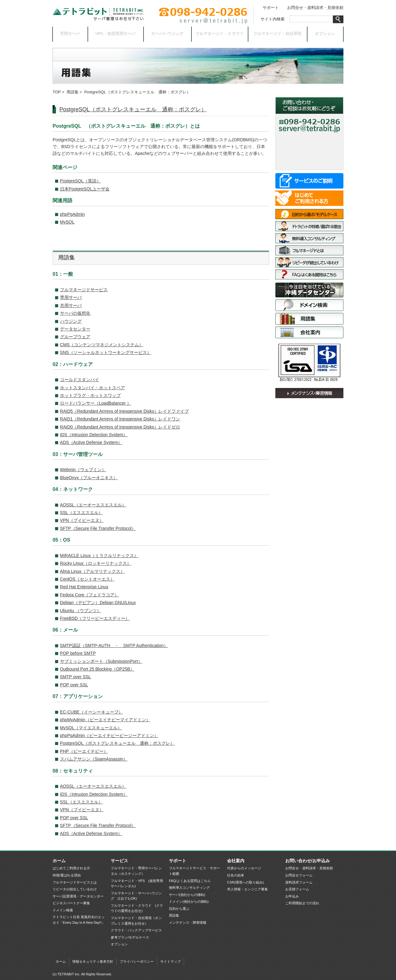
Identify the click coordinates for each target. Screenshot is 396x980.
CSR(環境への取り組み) (245, 882)
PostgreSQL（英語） (80, 181)
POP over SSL (74, 685)
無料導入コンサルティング (309, 238)
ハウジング (71, 321)
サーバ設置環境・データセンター (309, 290)
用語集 (73, 92)
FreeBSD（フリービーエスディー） (95, 618)
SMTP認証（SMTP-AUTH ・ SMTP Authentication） (114, 646)
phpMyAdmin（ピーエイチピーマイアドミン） (105, 720)
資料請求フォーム (299, 882)
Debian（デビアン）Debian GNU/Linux (98, 603)
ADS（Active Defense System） (91, 442)
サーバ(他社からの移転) (187, 895)
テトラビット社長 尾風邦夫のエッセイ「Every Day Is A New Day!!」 (79, 920)
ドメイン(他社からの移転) (189, 901)
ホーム (59, 861)
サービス (119, 861)
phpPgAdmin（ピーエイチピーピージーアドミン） (109, 735)
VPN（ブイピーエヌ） (82, 520)
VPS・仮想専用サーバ (116, 34)
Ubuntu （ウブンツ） (81, 611)
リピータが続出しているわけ (309, 262)
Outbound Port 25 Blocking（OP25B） (97, 669)
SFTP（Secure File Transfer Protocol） (98, 528)
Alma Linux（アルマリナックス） (92, 571)
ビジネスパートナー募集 (71, 903)
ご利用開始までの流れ (302, 903)
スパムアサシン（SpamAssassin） (94, 759)
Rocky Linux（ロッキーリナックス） (96, 563)
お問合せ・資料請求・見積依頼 (315, 8)
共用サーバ (71, 305)
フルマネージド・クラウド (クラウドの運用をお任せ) (137, 908)
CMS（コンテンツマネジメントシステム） (102, 345)
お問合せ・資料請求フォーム (310, 141)
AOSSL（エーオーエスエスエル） (93, 505)
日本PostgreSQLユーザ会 (85, 189)
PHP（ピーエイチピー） (84, 751)
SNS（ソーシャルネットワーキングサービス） (106, 352)
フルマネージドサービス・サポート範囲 (194, 871)
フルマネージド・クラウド (220, 34)
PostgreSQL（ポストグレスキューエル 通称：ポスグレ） (133, 109)
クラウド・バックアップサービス (136, 930)
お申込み (310, 162)
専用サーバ (70, 34)
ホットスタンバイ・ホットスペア (93, 388)
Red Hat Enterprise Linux (84, 587)
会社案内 (309, 332)
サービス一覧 (309, 181)
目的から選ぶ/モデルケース (309, 214)
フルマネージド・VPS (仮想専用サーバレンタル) (137, 884)
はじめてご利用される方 (309, 198)
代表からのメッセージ (244, 868)
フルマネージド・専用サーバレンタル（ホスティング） (136, 871)
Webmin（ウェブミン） (83, 470)
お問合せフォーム (299, 875)
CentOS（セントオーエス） (87, 579)
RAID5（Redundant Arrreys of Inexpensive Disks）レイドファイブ (124, 411)
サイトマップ (170, 961)
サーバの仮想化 (75, 313)
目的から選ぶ (179, 909)
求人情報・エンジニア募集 (247, 889)
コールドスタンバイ (80, 380)
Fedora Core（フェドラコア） (90, 595)
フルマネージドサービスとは (309, 250)
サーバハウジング (168, 34)
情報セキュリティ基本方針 (93, 961)
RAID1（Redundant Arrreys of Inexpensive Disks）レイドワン (120, 419)
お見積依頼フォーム (310, 151)
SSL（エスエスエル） (81, 513)
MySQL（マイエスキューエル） (91, 728)
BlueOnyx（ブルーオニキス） (89, 478)
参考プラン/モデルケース (130, 937)
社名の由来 (236, 875)
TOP (57, 92)
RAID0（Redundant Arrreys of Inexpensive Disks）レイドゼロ (120, 427)
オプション (325, 34)
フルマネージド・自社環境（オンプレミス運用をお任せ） (136, 921)
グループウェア (75, 337)
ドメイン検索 (309, 305)
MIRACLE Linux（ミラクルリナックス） (99, 556)
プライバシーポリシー (137, 961)
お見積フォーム (297, 889)
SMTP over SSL (75, 677)
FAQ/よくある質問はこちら (309, 274)
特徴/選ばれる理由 (309, 226)
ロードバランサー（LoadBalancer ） (96, 403)
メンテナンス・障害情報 (309, 393)
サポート (271, 8)
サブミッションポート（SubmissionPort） (101, 661)
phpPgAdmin (72, 214)
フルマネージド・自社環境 (278, 34)
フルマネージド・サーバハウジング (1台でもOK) (136, 896)
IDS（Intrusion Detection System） (94, 435)
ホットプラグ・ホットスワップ (90, 395)
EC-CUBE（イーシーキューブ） (91, 712)
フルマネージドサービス (84, 290)
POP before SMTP (78, 653)
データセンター (75, 329)
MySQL (67, 222)
